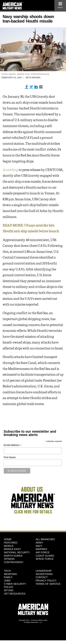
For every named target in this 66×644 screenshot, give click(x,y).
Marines (42, 549)
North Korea (13, 556)
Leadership (44, 571)
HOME (8, 539)
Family (8, 577)
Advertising (44, 574)
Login (40, 622)
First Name (10, 457)
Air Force (43, 552)
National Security (17, 552)
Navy (39, 546)
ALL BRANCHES (45, 539)
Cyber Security (15, 584)
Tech (7, 571)
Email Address (13, 445)
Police (9, 587)
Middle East (12, 549)
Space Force (45, 559)
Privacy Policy (46, 581)
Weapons (10, 574)
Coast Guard (45, 556)
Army (39, 543)
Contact (42, 577)
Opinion (9, 559)
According (10, 169)
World (9, 546)
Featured (11, 543)
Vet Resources (15, 594)
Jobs (7, 581)
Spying (9, 590)
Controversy (14, 562)
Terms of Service (48, 584)
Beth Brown (33, 78)
